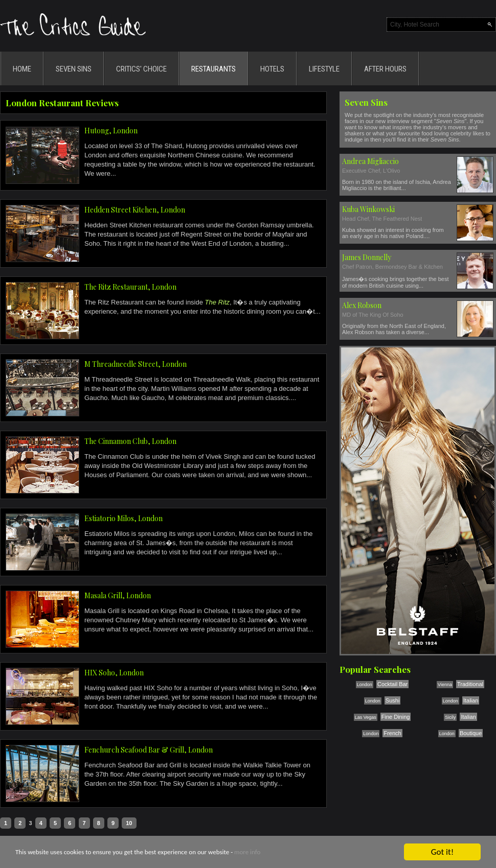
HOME (22, 69)
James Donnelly (367, 257)
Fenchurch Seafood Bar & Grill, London (149, 750)
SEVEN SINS (74, 69)
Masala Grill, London (118, 595)
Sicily (450, 717)
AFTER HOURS (385, 69)
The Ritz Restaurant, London (130, 287)
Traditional (470, 684)
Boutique (471, 733)
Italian (471, 700)
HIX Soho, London (114, 673)
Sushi (393, 700)
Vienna (445, 685)
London (365, 685)
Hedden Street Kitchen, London (135, 210)
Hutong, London (111, 131)
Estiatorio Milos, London (123, 518)
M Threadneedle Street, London (136, 364)
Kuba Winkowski (368, 209)
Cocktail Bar (392, 684)
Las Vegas (366, 717)
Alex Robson (362, 305)
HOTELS (272, 69)
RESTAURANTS (213, 69)
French (392, 733)
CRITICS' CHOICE (141, 69)
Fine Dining (396, 717)
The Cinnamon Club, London (130, 441)
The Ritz (217, 302)
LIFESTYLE (324, 69)
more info (247, 852)
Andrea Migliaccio (370, 161)
